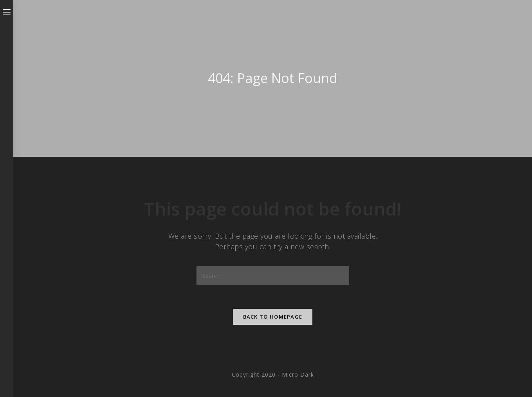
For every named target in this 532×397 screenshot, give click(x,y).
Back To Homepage (273, 317)
